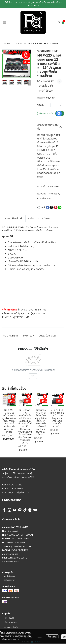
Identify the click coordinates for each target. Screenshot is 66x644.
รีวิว (33, 376)
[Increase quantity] (60, 105)
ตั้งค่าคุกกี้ (52, 634)
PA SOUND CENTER (20, 539)
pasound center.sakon (16, 543)
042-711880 (16, 485)
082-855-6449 (38, 310)
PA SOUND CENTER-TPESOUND (20, 535)
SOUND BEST (53, 187)
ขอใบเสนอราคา (10, 580)
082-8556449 (17, 489)
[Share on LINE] (60, 207)
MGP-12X (29, 336)
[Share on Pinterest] (56, 207)
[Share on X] (52, 207)
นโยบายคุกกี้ (14, 636)
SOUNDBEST (11, 336)
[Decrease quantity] (52, 105)
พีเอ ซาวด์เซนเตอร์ (10, 554)
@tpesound (13, 531)
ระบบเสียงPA (54, 194)
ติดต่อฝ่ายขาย (9, 576)
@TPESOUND (21, 317)
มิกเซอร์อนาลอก (24, 44)
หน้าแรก (7, 44)
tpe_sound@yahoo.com (32, 314)
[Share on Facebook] (48, 207)
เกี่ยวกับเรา (9, 618)
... (14, 44)
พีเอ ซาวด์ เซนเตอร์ (10, 562)
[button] (59, 22)
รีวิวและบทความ (11, 622)
